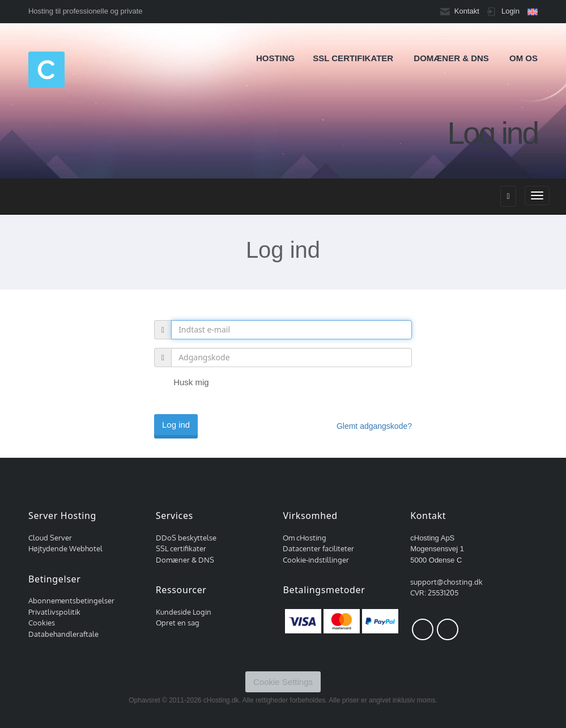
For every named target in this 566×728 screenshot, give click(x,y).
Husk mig (182, 383)
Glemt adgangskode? (374, 426)
